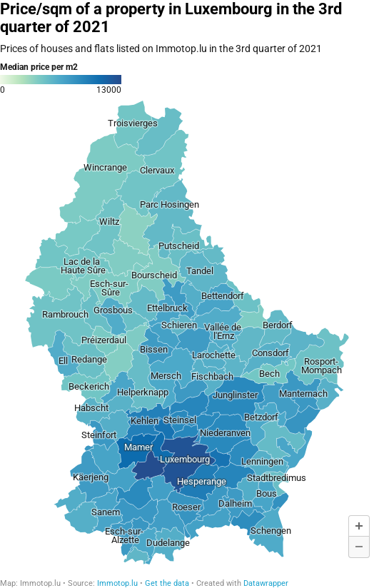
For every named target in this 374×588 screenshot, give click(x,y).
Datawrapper (266, 583)
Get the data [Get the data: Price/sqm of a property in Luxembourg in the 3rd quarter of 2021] (167, 583)
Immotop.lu (117, 583)
